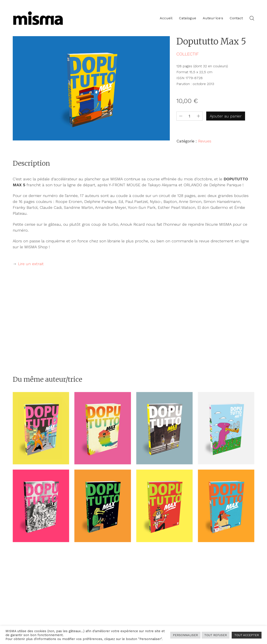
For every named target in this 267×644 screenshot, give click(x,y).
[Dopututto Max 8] (41, 506)
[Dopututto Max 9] (226, 428)
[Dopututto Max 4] (103, 428)
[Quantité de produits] (190, 116)
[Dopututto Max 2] (164, 506)
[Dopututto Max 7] (41, 428)
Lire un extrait (31, 264)
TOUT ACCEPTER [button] (247, 635)
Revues (205, 141)
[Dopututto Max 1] (226, 506)
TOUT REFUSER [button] (216, 635)
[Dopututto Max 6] (164, 428)
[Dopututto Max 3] (103, 506)
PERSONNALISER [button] (185, 635)
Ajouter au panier (226, 116)
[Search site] (252, 18)
